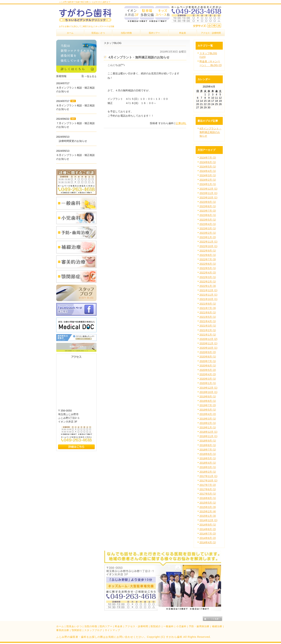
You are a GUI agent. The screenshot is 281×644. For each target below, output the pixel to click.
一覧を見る (91, 76)
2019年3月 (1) (208, 419)
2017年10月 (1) (208, 481)
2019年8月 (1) (208, 401)
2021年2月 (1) (208, 330)
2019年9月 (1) (208, 397)
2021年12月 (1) (208, 290)
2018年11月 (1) (208, 436)
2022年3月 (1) (208, 277)
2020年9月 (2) (208, 352)
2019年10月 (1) (208, 392)
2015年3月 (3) (208, 507)
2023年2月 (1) (208, 233)
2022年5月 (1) (208, 268)
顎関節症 (77, 630)
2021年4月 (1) (208, 321)
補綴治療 (217, 626)
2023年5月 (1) (208, 220)
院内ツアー (106, 626)
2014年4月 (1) (208, 542)
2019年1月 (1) (208, 427)
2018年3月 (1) (208, 467)
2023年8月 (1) (208, 206)
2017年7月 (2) (208, 485)
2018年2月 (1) (208, 472)
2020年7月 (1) (208, 361)
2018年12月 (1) (208, 432)
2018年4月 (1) (208, 463)
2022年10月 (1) (208, 246)
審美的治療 (63, 630)
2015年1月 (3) (208, 516)
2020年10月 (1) (208, 348)
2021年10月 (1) (208, 299)
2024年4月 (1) (208, 171)
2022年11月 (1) (208, 242)
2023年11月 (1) (208, 193)
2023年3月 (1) (208, 228)
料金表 (119, 626)
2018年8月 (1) (208, 445)
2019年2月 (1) (208, 423)
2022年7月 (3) (208, 259)
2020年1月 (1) (208, 383)
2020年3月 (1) (208, 379)
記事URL (181, 123)
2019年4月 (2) (208, 414)
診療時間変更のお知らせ (72, 141)
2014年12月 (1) (208, 520)
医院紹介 (156, 626)
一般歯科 (169, 626)
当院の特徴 (91, 626)
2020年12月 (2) (208, 339)
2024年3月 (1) (208, 175)
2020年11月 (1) (208, 343)
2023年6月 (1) (208, 215)
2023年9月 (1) (208, 202)
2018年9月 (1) (208, 441)
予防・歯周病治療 (199, 626)
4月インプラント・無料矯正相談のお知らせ (210, 132)
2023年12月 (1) (208, 189)
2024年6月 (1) (208, 162)
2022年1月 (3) (208, 286)
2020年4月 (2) (208, 374)
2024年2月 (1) (208, 180)
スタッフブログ (93, 630)
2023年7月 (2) (208, 211)
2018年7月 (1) (208, 450)
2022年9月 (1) (208, 251)
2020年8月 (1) (208, 357)
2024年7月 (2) (208, 158)
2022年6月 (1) (208, 264)
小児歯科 (181, 626)
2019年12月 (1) (208, 388)
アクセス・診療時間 (137, 626)
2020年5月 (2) (208, 370)
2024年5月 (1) (208, 167)
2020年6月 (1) (208, 366)
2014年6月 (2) (208, 538)
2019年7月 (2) (208, 405)
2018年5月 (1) (208, 458)
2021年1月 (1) (208, 335)
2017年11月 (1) (208, 476)
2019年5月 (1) (208, 410)
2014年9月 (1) (208, 525)
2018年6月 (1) (208, 454)
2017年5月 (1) (208, 494)
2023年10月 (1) (208, 198)
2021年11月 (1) (208, 295)
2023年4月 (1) (208, 224)
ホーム (60, 626)
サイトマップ (112, 630)
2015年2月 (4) (208, 511)
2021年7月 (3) (208, 308)
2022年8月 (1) (208, 255)
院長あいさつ (74, 626)
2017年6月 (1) (208, 489)
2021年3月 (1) (208, 326)
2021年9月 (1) (208, 304)
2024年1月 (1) (208, 184)
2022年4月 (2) (208, 273)
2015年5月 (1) (208, 503)
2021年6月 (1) (208, 312)
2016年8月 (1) (208, 498)
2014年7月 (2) (208, 534)
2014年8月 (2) (208, 529)
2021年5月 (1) (208, 317)
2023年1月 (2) (208, 237)
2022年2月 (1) (208, 282)
